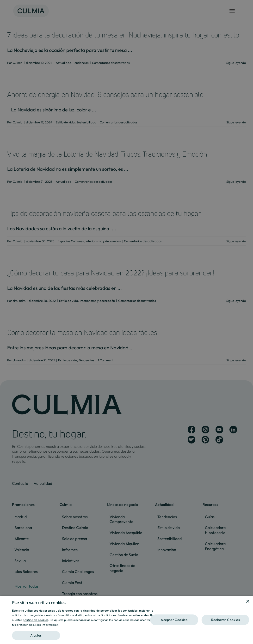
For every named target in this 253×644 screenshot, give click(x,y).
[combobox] (241, 602)
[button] (86, 634)
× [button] (248, 602)
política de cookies (35, 620)
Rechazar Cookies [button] (225, 620)
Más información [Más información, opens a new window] (47, 625)
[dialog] (126, 620)
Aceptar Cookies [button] (174, 620)
